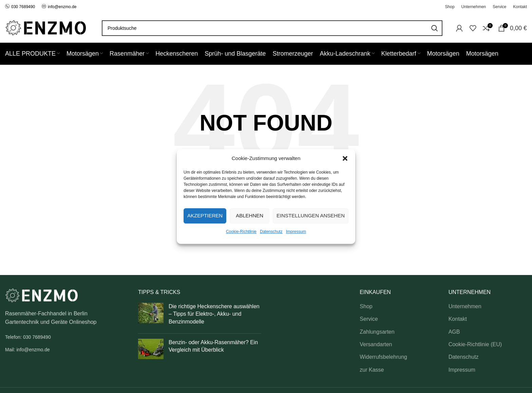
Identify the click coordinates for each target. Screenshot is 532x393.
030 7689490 (20, 7)
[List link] (66, 337)
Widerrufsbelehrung (383, 357)
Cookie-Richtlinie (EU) (475, 344)
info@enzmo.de (62, 7)
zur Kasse (372, 370)
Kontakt (458, 319)
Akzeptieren (205, 215)
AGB (454, 332)
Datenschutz (271, 232)
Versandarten (376, 344)
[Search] (272, 28)
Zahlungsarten (377, 332)
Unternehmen (465, 306)
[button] (345, 158)
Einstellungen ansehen (311, 215)
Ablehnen (250, 215)
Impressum (296, 232)
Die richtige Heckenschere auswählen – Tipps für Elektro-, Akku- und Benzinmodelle (214, 314)
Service (369, 319)
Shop (366, 306)
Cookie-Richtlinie (241, 232)
